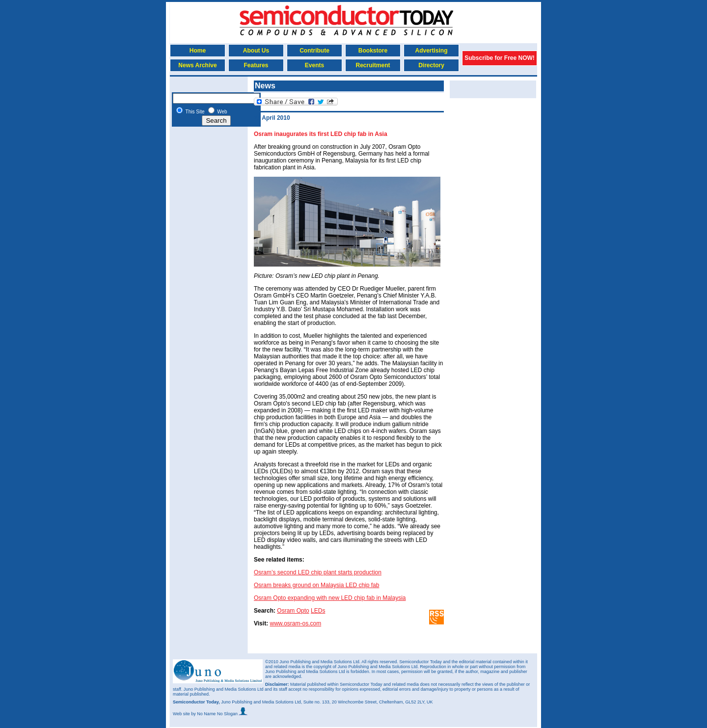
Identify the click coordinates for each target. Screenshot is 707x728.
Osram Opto (293, 611)
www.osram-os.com (295, 623)
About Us (256, 51)
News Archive (197, 65)
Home (198, 51)
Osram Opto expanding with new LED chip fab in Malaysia (330, 598)
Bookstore (373, 51)
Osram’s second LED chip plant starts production (318, 572)
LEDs (318, 611)
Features (256, 65)
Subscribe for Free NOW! (500, 58)
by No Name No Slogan (219, 714)
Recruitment (373, 65)
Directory (431, 65)
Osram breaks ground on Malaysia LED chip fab (316, 585)
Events (314, 65)
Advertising (431, 51)
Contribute (314, 51)
